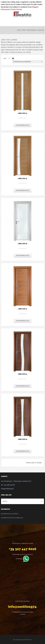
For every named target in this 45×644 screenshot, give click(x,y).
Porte (24, 30)
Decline (19, 9)
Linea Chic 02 (22, 113)
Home (19, 30)
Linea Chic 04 (22, 179)
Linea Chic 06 (22, 244)
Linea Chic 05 (22, 439)
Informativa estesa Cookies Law (12, 518)
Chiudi (13, 9)
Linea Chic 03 (22, 374)
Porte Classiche (32, 30)
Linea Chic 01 (23, 309)
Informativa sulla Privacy (10, 514)
